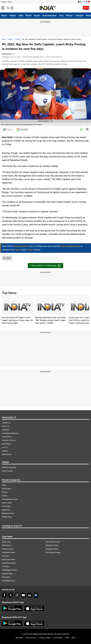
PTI (14, 54)
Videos (13, 16)
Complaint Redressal (10, 433)
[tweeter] (11, 595)
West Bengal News (53, 552)
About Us (6, 426)
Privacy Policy (45, 638)
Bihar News (6, 542)
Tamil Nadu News (9, 563)
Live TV (5, 447)
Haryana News (8, 549)
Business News (8, 513)
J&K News (6, 577)
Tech (61, 16)
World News (7, 489)
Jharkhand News (8, 552)
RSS (74, 638)
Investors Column (9, 440)
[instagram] (17, 595)
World (29, 16)
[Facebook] (4, 595)
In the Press (7, 437)
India (21, 16)
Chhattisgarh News (9, 570)
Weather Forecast (9, 467)
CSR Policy (58, 638)
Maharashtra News (53, 542)
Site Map (19, 638)
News (4, 39)
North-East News (9, 559)
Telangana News (52, 549)
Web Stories (7, 454)
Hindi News (6, 444)
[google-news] (36, 595)
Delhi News (6, 545)
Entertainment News (10, 499)
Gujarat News (7, 574)
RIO (67, 638)
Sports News (7, 503)
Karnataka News (8, 581)
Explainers (6, 510)
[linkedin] (30, 595)
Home (4, 16)
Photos (69, 16)
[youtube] (23, 595)
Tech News (6, 506)
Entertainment (50, 16)
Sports (37, 16)
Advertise (6, 430)
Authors (5, 451)
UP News (6, 567)
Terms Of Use (31, 638)
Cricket (17, 39)
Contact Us (6, 423)
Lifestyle (79, 16)
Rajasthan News (52, 545)
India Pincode (7, 471)
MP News (6, 556)
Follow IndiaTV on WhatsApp (45, 266)
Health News (7, 517)
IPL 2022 (7, 258)
